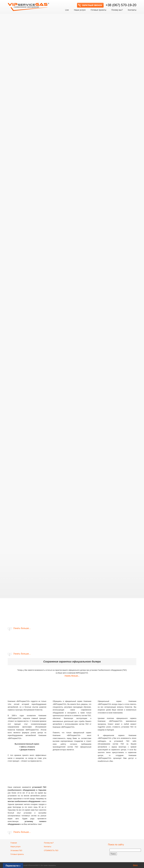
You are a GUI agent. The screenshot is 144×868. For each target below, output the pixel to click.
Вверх (135, 865)
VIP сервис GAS (29, 6)
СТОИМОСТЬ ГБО (51, 851)
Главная (14, 843)
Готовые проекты (17, 854)
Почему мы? (49, 843)
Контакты (48, 847)
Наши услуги (15, 847)
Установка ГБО (16, 851)
